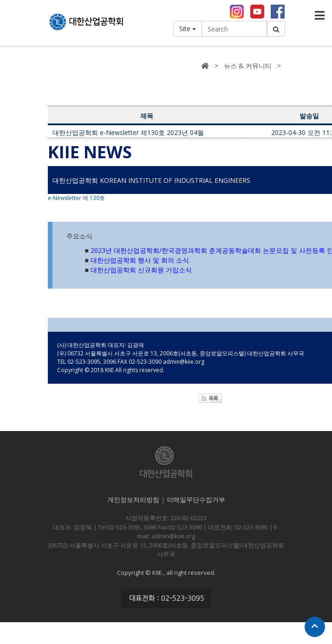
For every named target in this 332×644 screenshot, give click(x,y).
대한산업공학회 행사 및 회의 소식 (140, 261)
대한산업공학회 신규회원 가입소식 (141, 271)
